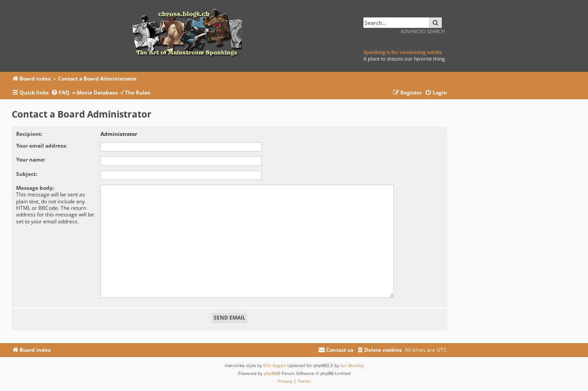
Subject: (27, 174)
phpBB (270, 370)
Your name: (31, 160)
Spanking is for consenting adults (403, 52)
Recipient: (29, 134)
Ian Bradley (352, 362)
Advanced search (423, 31)
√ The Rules (135, 93)
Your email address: (42, 146)
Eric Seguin (275, 362)
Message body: (35, 188)
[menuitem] (62, 93)
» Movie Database (95, 93)
